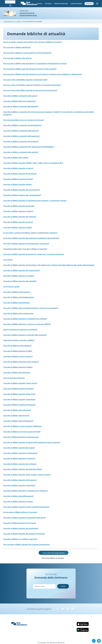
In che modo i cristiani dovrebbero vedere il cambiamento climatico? (30, 233)
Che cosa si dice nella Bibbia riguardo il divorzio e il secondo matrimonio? (32, 85)
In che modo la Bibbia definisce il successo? (20, 512)
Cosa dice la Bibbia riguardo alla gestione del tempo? (24, 534)
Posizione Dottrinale (61, 4)
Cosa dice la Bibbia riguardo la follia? (18, 351)
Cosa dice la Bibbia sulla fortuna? (16, 416)
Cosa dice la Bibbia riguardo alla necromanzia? (22, 190)
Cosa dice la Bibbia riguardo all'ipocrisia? (19, 394)
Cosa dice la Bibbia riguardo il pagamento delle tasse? (24, 518)
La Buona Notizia (76, 4)
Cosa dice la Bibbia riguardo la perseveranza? (21, 437)
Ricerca (40, 4)
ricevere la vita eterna (27, 13)
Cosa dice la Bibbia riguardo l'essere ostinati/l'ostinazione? (26, 507)
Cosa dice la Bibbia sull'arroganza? (17, 292)
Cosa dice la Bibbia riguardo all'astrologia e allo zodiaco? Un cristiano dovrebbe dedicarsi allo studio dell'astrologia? (49, 265)
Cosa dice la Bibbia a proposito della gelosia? (21, 152)
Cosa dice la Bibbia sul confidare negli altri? (20, 539)
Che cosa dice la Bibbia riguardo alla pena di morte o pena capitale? (30, 69)
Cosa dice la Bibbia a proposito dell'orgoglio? (21, 106)
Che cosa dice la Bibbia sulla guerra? (17, 58)
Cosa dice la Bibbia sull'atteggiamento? (19, 297)
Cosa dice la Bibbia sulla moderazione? (18, 421)
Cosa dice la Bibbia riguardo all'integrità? (19, 405)
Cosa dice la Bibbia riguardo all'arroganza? (20, 480)
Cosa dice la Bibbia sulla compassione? (18, 313)
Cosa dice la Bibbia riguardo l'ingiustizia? (19, 399)
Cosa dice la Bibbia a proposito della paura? (20, 96)
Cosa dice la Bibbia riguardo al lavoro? (18, 222)
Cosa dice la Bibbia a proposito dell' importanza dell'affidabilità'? (29, 147)
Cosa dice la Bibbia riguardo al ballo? (18, 227)
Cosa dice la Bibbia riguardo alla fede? (18, 179)
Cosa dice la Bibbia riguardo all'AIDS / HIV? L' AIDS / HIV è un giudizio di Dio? (33, 163)
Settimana (89, 4)
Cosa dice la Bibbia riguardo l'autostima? (19, 485)
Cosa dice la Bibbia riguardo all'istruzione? (20, 174)
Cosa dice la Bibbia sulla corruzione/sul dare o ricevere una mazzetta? (31, 308)
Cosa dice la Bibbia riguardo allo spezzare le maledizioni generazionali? (31, 238)
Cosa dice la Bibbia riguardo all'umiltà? (18, 389)
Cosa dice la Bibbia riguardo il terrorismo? (20, 523)
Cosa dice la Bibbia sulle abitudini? (17, 373)
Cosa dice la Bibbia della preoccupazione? (20, 101)
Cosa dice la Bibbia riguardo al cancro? (18, 168)
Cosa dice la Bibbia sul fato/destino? (17, 346)
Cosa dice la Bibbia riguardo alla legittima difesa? (23, 469)
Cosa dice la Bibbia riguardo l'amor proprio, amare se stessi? (27, 475)
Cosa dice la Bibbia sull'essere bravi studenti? (21, 362)
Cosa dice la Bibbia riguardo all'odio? (18, 184)
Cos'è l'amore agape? (11, 287)
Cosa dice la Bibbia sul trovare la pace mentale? (22, 432)
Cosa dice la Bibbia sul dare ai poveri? (18, 356)
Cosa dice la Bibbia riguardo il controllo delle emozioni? (25, 335)
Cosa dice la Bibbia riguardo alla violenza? (20, 217)
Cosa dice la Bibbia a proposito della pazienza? (21, 136)
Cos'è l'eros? (8, 260)
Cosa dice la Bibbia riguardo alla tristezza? (20, 464)
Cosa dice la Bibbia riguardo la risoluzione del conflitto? (25, 319)
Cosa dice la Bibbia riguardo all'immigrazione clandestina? (26, 244)
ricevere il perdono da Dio (28, 15)
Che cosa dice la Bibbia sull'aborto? (17, 47)
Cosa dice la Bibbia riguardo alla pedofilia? (20, 281)
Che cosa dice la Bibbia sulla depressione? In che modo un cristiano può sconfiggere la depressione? (43, 74)
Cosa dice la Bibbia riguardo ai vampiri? (19, 276)
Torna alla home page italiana (54, 553)
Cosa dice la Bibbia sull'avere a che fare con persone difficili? (27, 324)
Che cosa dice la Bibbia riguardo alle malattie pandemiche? (26, 545)
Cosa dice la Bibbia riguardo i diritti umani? (20, 383)
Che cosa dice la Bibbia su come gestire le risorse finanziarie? (27, 53)
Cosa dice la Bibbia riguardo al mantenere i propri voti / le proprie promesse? (34, 254)
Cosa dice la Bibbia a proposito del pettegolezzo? (22, 125)
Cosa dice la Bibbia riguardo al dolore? (18, 211)
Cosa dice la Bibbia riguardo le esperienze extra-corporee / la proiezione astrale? (35, 201)
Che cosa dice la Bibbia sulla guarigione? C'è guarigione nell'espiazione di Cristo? (35, 63)
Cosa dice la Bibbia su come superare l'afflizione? (22, 426)
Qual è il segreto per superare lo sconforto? (20, 330)
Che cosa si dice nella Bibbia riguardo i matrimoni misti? (25, 80)
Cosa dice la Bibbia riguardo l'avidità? (18, 367)
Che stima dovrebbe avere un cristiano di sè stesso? (24, 120)
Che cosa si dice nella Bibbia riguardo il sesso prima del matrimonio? (30, 90)
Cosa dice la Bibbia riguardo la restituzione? (20, 453)
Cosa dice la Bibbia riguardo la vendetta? (19, 459)
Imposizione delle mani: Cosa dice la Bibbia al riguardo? (25, 249)
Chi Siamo (48, 4)
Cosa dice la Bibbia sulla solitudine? (17, 410)
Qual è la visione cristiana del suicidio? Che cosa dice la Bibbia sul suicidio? (33, 42)
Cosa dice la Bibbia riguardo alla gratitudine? (21, 528)
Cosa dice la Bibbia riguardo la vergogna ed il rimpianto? (25, 491)
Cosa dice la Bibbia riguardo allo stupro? (19, 448)
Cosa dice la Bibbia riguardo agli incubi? (19, 206)
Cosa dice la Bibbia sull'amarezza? (16, 303)
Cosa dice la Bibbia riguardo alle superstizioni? (22, 270)
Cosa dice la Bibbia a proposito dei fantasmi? (21, 141)
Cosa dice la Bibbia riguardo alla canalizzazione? (22, 195)
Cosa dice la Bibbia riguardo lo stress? (18, 502)
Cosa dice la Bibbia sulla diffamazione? (18, 496)
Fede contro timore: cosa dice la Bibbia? (19, 340)
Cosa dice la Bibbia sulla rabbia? (16, 158)
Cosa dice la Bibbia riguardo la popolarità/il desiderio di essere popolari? (32, 442)
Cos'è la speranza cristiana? (14, 378)
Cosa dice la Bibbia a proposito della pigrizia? (21, 131)
